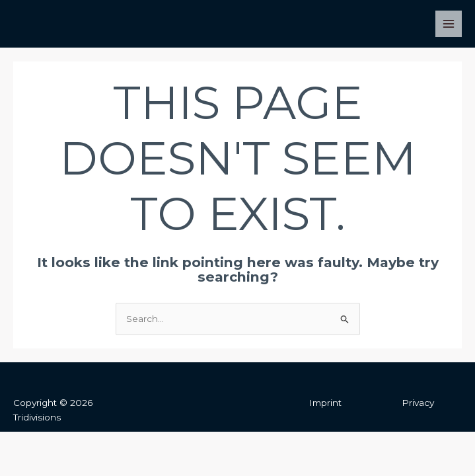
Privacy (418, 403)
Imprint (325, 403)
